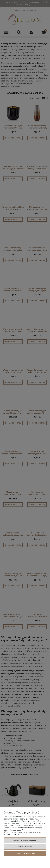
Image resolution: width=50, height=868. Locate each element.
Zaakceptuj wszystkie (25, 853)
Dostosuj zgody (25, 847)
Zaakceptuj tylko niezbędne (25, 840)
